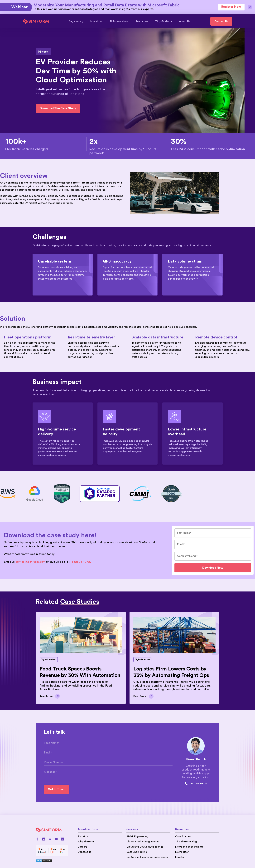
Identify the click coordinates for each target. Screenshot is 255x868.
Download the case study (58, 108)
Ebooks (180, 857)
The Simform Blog (186, 842)
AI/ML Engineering (137, 836)
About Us (185, 21)
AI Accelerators (120, 21)
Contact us (84, 852)
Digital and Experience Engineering (147, 857)
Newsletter (182, 852)
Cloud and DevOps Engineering (145, 847)
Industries (98, 21)
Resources (143, 21)
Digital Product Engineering (143, 842)
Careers (82, 847)
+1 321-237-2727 (81, 562)
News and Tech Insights (189, 847)
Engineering (78, 21)
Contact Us (221, 21)
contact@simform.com (30, 562)
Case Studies (183, 836)
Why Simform (165, 21)
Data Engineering (137, 852)
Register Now (231, 7)
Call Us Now (196, 784)
